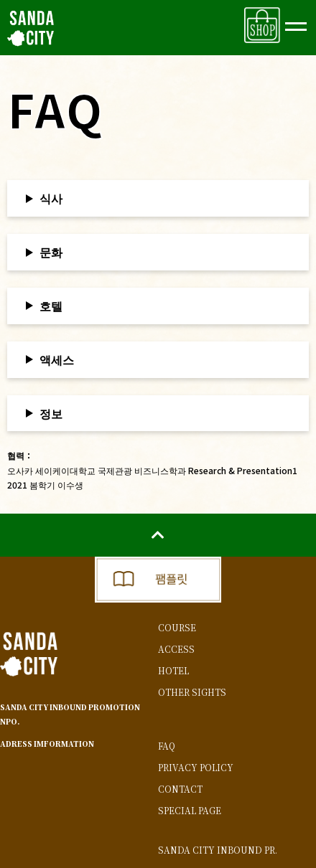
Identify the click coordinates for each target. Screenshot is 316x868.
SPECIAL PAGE (190, 811)
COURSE (177, 628)
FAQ (167, 746)
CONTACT (180, 789)
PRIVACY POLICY (196, 768)
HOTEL (173, 671)
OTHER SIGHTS (192, 692)
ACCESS (176, 649)
